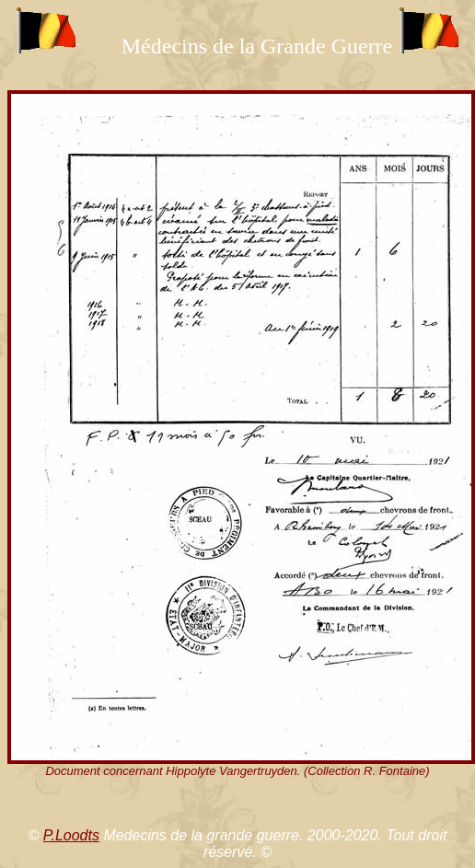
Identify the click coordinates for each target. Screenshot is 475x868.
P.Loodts (71, 835)
